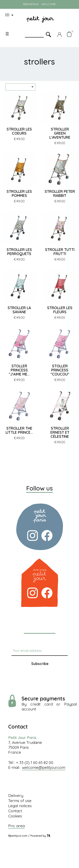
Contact (15, 811)
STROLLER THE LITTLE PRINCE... (19, 430)
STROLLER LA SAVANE (19, 310)
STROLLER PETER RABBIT (60, 193)
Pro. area (16, 826)
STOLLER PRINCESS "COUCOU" (60, 370)
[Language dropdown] (10, 15)
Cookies (15, 816)
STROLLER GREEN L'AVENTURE (60, 133)
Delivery (16, 795)
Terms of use (20, 801)
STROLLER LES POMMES (19, 193)
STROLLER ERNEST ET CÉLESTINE (60, 432)
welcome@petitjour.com (44, 767)
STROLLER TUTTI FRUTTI (60, 252)
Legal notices (20, 806)
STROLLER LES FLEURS (60, 310)
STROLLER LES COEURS (19, 131)
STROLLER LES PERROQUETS (19, 252)
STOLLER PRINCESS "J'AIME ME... (19, 370)
